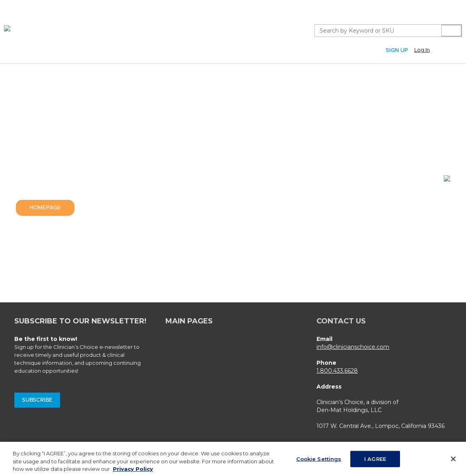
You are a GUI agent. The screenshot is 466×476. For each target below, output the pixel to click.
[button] (431, 50)
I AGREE (375, 461)
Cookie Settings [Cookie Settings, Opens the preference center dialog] (319, 461)
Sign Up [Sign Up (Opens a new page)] (397, 50)
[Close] (453, 461)
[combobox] (375, 31)
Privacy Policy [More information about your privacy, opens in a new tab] (133, 472)
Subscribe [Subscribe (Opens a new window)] (37, 400)
